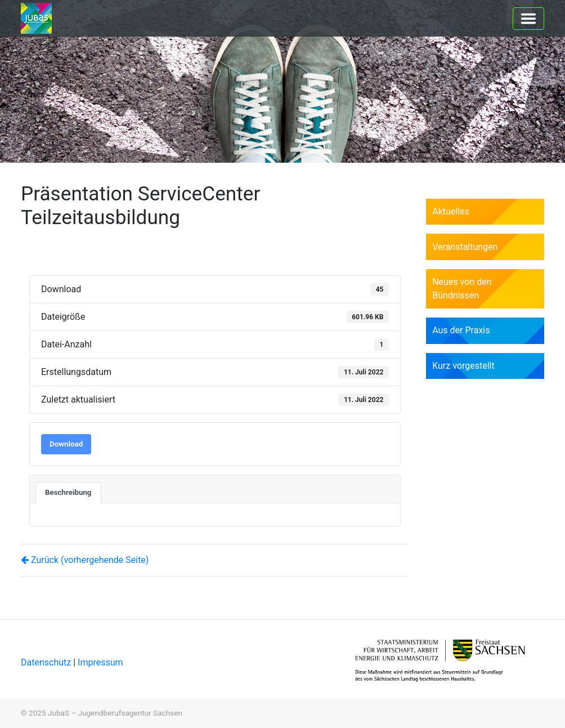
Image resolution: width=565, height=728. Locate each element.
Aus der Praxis (461, 330)
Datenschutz (47, 662)
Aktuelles (451, 211)
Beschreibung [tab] (68, 492)
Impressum (100, 662)
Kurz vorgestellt (463, 366)
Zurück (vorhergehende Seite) (85, 560)
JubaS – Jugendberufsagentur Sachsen (115, 713)
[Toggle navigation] (528, 19)
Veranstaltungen (465, 247)
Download (66, 444)
